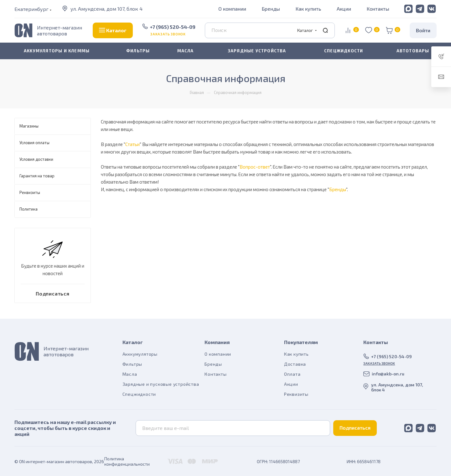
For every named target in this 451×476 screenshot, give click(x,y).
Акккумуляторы (140, 354)
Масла (130, 374)
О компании (232, 9)
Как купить (308, 9)
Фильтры (132, 364)
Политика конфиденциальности (127, 461)
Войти (423, 30)
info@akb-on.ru (388, 374)
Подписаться (355, 428)
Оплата (292, 374)
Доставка (295, 364)
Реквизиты (296, 394)
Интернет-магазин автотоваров (60, 30)
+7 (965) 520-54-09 (173, 27)
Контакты (378, 9)
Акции (344, 9)
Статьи (132, 144)
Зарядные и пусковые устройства (161, 384)
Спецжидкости (139, 394)
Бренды (271, 9)
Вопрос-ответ (255, 167)
